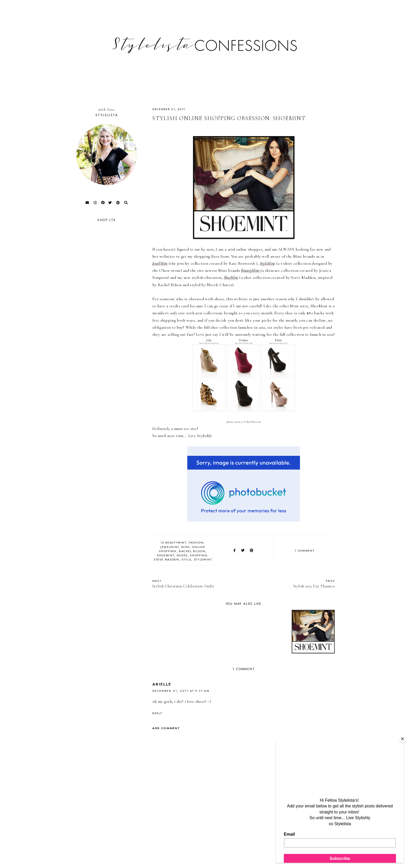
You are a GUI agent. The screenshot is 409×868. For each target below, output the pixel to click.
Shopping (199, 555)
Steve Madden (166, 559)
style (186, 559)
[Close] (402, 739)
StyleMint (203, 559)
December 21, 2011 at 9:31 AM (181, 691)
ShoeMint (231, 277)
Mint (185, 547)
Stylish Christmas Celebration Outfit (195, 584)
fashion (196, 542)
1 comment (304, 551)
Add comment (166, 728)
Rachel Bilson (192, 551)
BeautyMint (176, 542)
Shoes (182, 555)
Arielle (162, 684)
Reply (157, 713)
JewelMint (160, 263)
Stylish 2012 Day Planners (292, 584)
